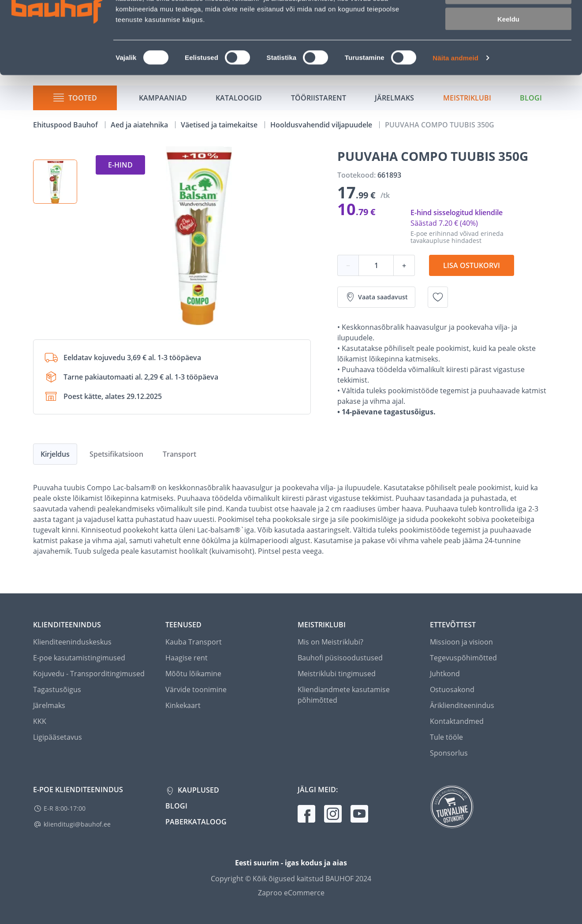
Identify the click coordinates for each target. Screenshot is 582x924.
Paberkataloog (196, 822)
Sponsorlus (449, 753)
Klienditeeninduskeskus (72, 642)
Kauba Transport (194, 642)
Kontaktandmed (457, 721)
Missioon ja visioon (461, 642)
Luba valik (508, 48)
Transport (179, 454)
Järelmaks (49, 705)
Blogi (176, 806)
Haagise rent (187, 658)
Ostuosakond (452, 689)
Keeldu (508, 74)
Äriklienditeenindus (462, 705)
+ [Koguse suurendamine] (404, 265)
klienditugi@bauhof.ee (77, 824)
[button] (55, 182)
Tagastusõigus (57, 689)
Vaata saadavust (376, 297)
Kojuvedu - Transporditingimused (89, 674)
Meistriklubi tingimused (337, 674)
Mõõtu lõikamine (193, 674)
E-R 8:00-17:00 (65, 808)
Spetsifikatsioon (116, 454)
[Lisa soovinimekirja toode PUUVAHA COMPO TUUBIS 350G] (438, 297)
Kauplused (198, 790)
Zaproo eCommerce (291, 893)
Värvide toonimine (196, 689)
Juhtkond (445, 674)
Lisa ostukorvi (472, 265)
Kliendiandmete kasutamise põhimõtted (344, 695)
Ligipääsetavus (58, 737)
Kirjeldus (55, 454)
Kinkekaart (183, 705)
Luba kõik (508, 22)
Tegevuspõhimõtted (463, 658)
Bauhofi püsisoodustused (340, 658)
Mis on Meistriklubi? (330, 642)
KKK (40, 721)
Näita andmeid (455, 113)
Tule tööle (446, 737)
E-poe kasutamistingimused (79, 658)
